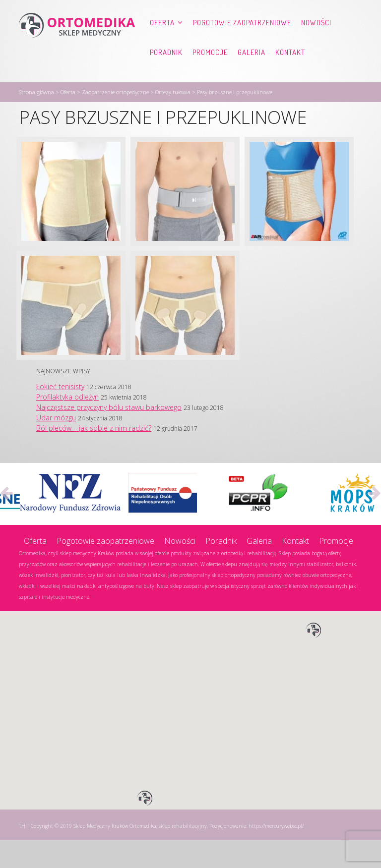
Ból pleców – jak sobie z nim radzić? (94, 456)
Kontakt (164, 72)
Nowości (316, 42)
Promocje (84, 72)
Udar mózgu (56, 445)
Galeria (126, 72)
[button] (314, 658)
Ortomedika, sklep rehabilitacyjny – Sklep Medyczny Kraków (77, 43)
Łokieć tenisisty (60, 414)
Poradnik (40, 72)
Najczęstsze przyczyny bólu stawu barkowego (109, 435)
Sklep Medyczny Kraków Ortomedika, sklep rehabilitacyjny (140, 854)
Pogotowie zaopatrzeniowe (242, 42)
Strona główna (36, 120)
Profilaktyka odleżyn (67, 425)
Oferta (162, 42)
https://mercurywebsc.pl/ (276, 854)
